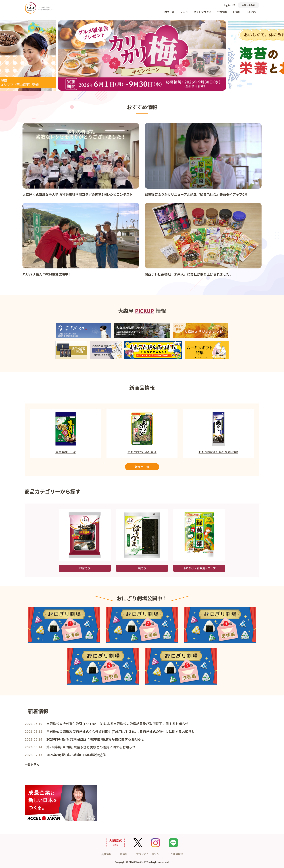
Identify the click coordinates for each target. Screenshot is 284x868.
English (229, 5)
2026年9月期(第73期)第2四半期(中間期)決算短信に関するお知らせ (95, 739)
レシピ (184, 12)
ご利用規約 (177, 854)
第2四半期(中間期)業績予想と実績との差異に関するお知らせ (91, 747)
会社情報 (222, 12)
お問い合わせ (248, 5)
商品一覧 (169, 12)
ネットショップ (202, 12)
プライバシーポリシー (149, 854)
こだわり (251, 12)
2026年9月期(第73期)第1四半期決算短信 (76, 755)
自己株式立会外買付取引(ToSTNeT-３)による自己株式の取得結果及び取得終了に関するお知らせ (117, 724)
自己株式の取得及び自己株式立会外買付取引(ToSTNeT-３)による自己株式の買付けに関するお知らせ (121, 731)
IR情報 (237, 12)
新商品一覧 (142, 467)
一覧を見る (32, 765)
